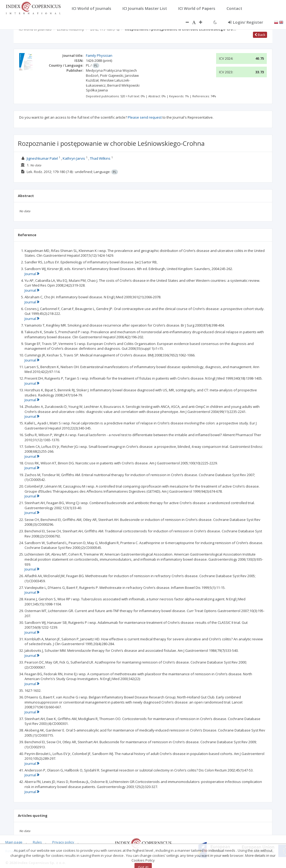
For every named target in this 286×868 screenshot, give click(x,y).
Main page (14, 842)
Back (260, 35)
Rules (37, 842)
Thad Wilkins (100, 158)
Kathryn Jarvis (74, 158)
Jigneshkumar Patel (42, 158)
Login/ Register (246, 22)
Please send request (145, 117)
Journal (32, 274)
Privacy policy (63, 842)
